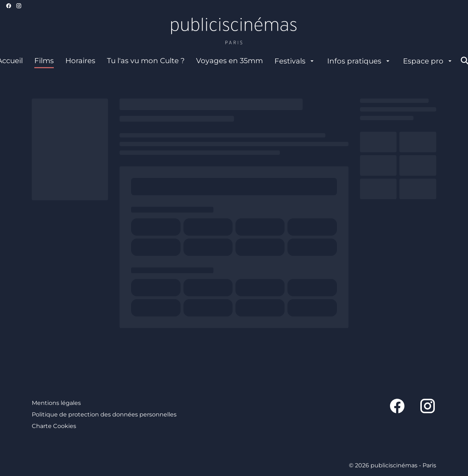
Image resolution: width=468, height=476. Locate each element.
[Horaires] (80, 61)
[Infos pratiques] (359, 61)
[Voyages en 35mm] (229, 61)
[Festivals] (295, 61)
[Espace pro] (428, 61)
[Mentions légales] (56, 403)
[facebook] (9, 6)
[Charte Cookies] (54, 426)
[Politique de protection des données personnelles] (104, 415)
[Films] (44, 61)
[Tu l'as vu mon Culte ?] (146, 61)
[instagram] (19, 6)
